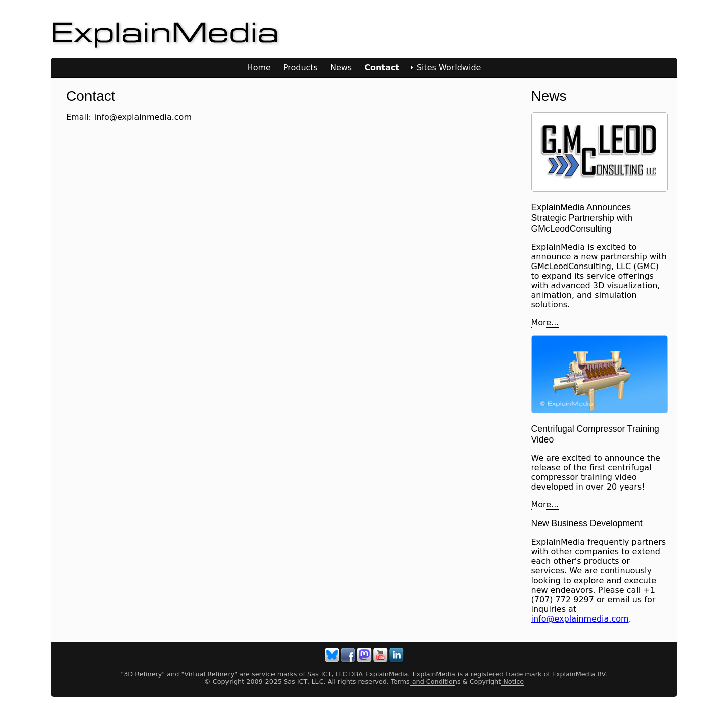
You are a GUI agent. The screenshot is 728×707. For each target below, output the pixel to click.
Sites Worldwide (449, 68)
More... (545, 322)
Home (259, 68)
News (341, 68)
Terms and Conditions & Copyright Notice (457, 681)
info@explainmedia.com (580, 619)
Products (301, 68)
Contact (382, 68)
